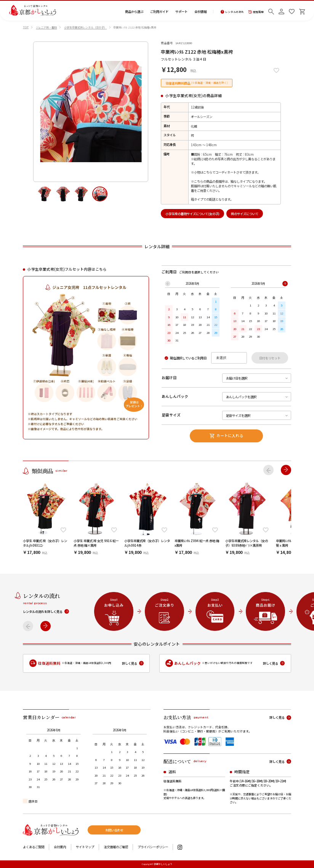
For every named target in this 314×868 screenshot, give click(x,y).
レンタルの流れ (232, 12)
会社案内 (60, 847)
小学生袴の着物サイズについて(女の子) (192, 214)
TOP (26, 27)
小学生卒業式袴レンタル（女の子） (85, 27)
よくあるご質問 (34, 847)
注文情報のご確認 (116, 847)
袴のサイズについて (245, 214)
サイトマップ (85, 847)
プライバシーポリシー (153, 847)
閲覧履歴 (256, 12)
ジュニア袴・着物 (46, 27)
